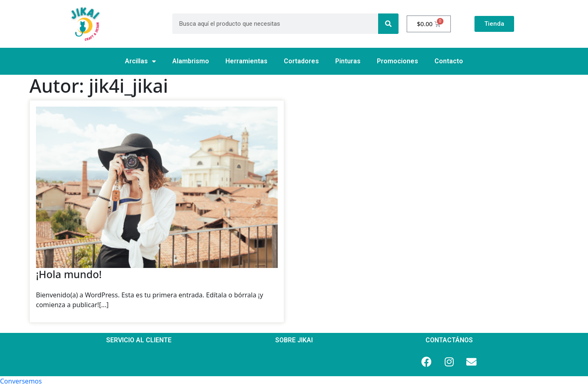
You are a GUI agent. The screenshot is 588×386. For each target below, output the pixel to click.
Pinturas (348, 61)
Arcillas (140, 61)
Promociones (398, 61)
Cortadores (301, 61)
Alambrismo (191, 61)
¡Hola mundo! (69, 274)
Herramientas (246, 61)
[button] (21, 381)
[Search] (388, 24)
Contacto (449, 61)
